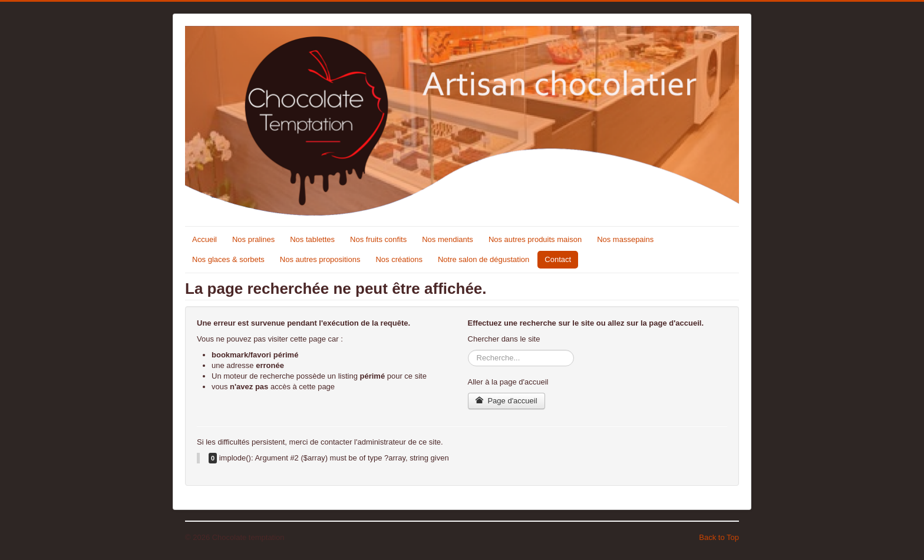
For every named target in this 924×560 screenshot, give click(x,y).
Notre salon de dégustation (484, 259)
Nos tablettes (312, 239)
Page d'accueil (506, 401)
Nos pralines (253, 239)
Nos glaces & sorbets (228, 259)
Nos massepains (625, 239)
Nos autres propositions (320, 259)
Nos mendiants (448, 239)
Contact (558, 259)
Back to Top (719, 537)
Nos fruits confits (378, 239)
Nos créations (399, 259)
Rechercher (468, 350)
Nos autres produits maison (535, 239)
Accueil (204, 239)
